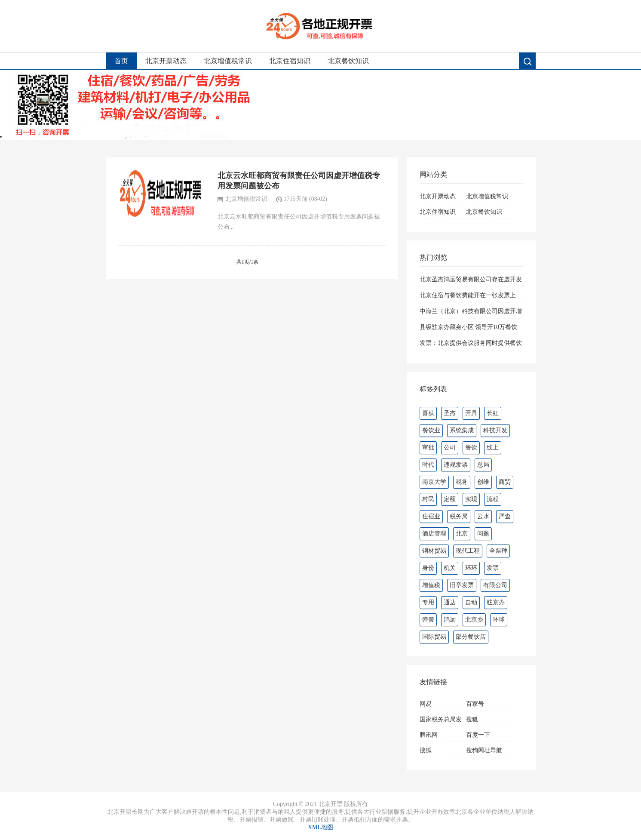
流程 (493, 499)
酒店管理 (434, 534)
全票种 (498, 551)
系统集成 (462, 430)
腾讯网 (429, 735)
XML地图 (320, 827)
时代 (428, 465)
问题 (483, 534)
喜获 (428, 413)
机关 (450, 568)
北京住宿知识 (290, 61)
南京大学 (434, 482)
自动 (471, 602)
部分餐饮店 (471, 637)
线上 (493, 448)
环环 (471, 568)
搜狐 (472, 719)
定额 (450, 499)
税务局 (459, 516)
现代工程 (468, 551)
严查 (505, 516)
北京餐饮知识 (348, 61)
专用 (428, 602)
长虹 (493, 413)
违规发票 (456, 465)
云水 (483, 516)
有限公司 (495, 585)
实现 (471, 499)
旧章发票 (462, 585)
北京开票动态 (166, 61)
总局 (483, 465)
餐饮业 (431, 430)
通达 (450, 602)
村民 (428, 499)
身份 (428, 568)
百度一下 (478, 735)
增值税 (431, 585)
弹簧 (428, 620)
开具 (471, 413)
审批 (428, 448)
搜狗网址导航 (484, 750)
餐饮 (471, 448)
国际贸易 (434, 637)
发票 (493, 568)
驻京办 (496, 602)
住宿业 (431, 516)
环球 (499, 620)
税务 (462, 482)
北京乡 (474, 620)
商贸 (505, 482)
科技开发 (495, 430)
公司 (450, 448)
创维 (483, 482)
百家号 (475, 704)
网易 (426, 704)
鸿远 (450, 620)
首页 (121, 61)
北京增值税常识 (228, 61)
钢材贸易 (434, 551)
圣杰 (450, 413)
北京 (462, 534)
